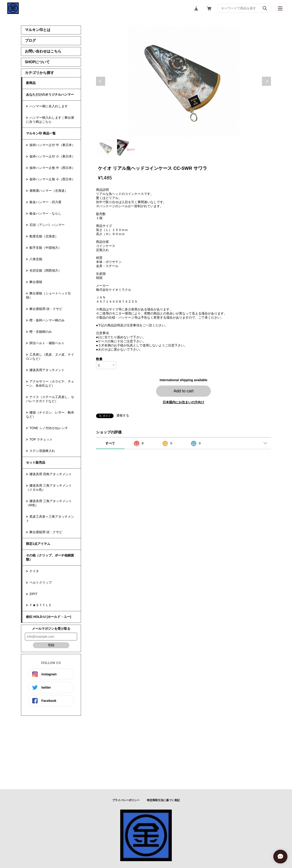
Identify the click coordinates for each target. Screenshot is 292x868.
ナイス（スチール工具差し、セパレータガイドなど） (50, 399)
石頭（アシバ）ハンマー (47, 225)
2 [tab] (126, 148)
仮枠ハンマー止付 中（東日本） (52, 145)
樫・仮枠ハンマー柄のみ (47, 320)
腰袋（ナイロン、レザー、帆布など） (50, 414)
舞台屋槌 (36, 282)
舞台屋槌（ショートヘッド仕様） (48, 295)
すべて (110, 443)
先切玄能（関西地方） (45, 270)
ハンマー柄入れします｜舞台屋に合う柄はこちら (50, 120)
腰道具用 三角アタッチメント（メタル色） (49, 488)
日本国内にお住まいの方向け (183, 402)
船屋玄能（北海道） (44, 236)
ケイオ (34, 571)
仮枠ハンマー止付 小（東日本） (52, 156)
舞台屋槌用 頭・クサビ (46, 309)
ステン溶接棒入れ (42, 451)
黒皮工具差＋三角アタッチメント (50, 519)
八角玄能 (36, 259)
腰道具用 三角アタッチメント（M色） (49, 503)
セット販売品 (36, 462)
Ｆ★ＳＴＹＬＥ (41, 605)
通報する (123, 415)
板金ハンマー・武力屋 (45, 202)
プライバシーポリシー (126, 800)
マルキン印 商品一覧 (41, 133)
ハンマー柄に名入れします (49, 106)
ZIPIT (33, 594)
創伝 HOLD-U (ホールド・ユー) (49, 617)
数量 (99, 359)
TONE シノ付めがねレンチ (49, 428)
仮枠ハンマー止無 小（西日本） (52, 179)
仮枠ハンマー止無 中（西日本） (52, 168)
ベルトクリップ (41, 582)
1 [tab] (106, 148)
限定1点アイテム (38, 544)
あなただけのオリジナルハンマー (50, 94)
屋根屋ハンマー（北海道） (49, 191)
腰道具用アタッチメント (47, 370)
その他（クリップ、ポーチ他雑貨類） (50, 557)
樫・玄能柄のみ (41, 332)
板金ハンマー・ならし (45, 213)
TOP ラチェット (41, 439)
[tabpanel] (184, 81)
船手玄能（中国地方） (45, 248)
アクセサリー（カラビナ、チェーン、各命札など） (50, 383)
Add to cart (183, 391)
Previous (101, 81)
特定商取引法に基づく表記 (163, 800)
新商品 (31, 83)
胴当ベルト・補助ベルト (47, 343)
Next (266, 81)
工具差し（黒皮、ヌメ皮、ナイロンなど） (50, 357)
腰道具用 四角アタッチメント (51, 474)
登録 (51, 645)
